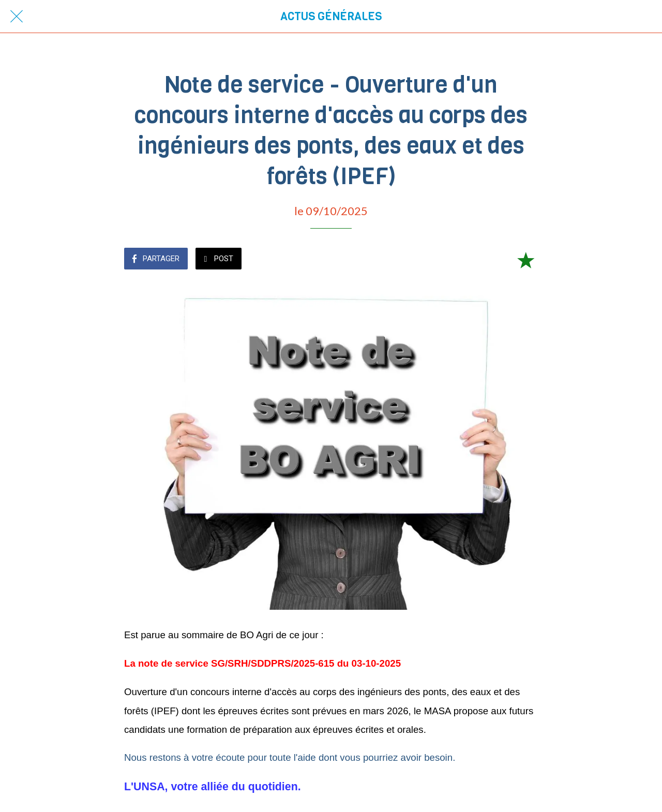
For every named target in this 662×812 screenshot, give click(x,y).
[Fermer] (17, 17)
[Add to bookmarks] (525, 260)
